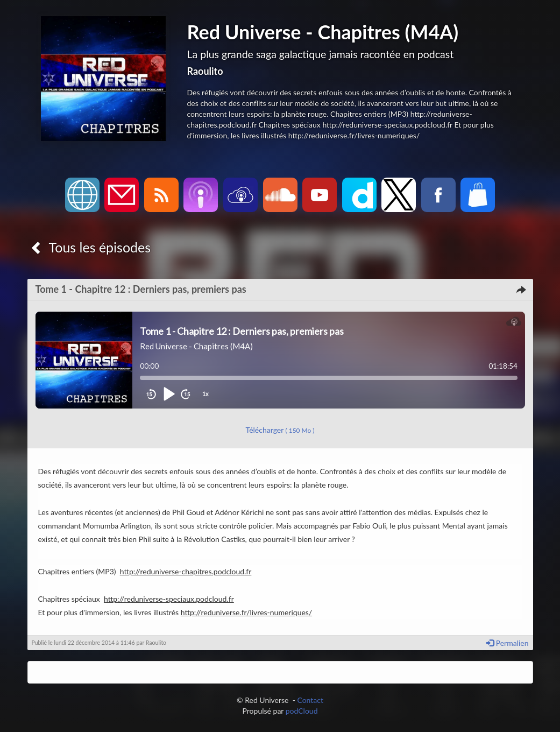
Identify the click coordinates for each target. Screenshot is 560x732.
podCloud (302, 711)
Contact (310, 700)
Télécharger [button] (280, 430)
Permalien (507, 643)
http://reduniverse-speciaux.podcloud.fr (169, 599)
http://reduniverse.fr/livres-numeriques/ (247, 612)
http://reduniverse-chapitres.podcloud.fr (186, 571)
